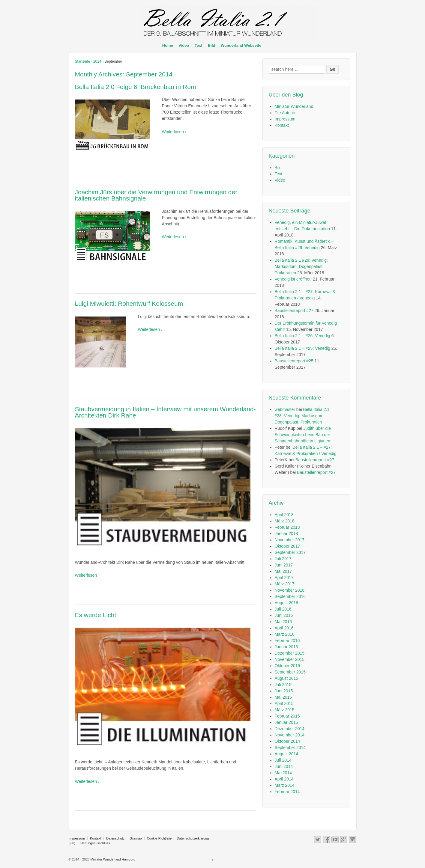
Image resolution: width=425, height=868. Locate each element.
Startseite (83, 61)
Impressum (285, 119)
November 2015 (290, 659)
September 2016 (290, 596)
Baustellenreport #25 (294, 361)
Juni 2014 (284, 766)
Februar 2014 (287, 792)
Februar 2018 (287, 527)
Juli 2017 (283, 559)
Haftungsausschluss (95, 843)
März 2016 (285, 634)
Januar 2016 (286, 647)
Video (184, 45)
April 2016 (284, 628)
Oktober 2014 (287, 741)
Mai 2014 (283, 773)
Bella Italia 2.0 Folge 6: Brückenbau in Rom (136, 87)
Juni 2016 (284, 615)
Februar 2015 (287, 716)
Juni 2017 (284, 565)
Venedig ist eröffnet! (293, 279)
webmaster (285, 409)
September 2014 (290, 748)
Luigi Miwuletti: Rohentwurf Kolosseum (129, 303)
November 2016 (290, 590)
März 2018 (285, 521)
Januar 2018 (286, 534)
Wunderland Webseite (241, 45)
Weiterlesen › (174, 132)
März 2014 (285, 785)
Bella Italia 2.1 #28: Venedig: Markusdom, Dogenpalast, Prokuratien (301, 266)
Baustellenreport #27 (294, 311)
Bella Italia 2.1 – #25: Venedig (302, 348)
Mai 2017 (283, 571)
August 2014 (287, 754)
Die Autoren (286, 113)
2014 (97, 61)
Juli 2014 (283, 760)
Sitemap (136, 838)
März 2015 (285, 710)
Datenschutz (115, 838)
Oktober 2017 (287, 546)
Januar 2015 (286, 722)
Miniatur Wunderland (294, 106)
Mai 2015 (283, 697)
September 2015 (290, 672)
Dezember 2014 (290, 729)
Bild (212, 45)
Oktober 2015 (287, 666)
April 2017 (284, 578)
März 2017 (285, 584)
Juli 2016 (283, 609)
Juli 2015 (283, 685)
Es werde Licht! (97, 615)
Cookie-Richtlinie (159, 838)
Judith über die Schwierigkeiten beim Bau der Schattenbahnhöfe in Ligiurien (303, 435)
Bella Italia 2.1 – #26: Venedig (302, 336)
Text (199, 45)
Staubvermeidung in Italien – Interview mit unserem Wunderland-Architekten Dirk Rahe (165, 412)
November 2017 (290, 540)
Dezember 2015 (290, 653)
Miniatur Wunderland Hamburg (112, 859)
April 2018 (284, 515)
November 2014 (290, 735)
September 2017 (290, 552)
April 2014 (284, 779)
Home (168, 45)
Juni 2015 (284, 691)
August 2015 (287, 678)
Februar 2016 (287, 641)
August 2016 (287, 603)
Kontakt (282, 125)
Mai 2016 (283, 622)
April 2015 (284, 703)
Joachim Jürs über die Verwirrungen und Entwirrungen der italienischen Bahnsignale (156, 195)
